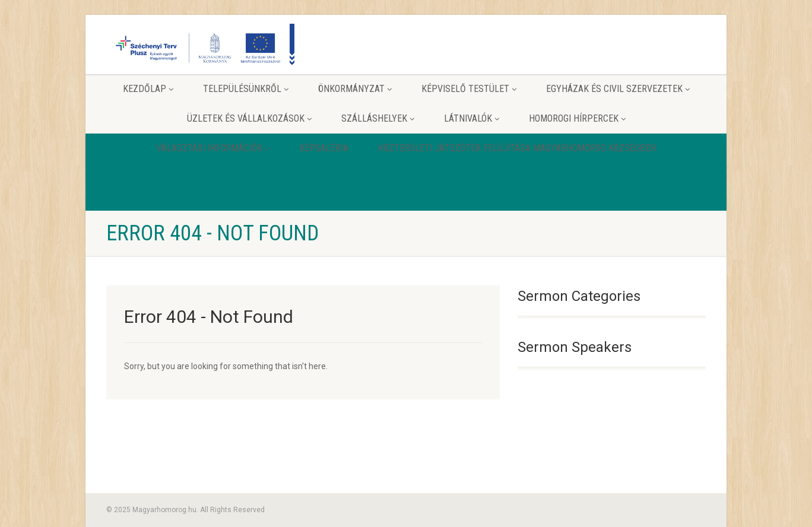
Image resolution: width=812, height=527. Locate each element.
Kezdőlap (148, 89)
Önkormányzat (355, 89)
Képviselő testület (469, 89)
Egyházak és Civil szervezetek (618, 89)
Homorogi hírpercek (577, 118)
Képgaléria (324, 148)
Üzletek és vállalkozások (249, 118)
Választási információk (213, 148)
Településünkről (246, 89)
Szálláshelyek (378, 118)
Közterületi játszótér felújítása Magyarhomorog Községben (517, 148)
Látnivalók (472, 118)
